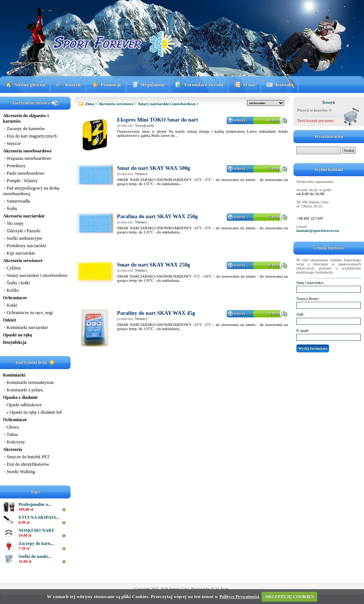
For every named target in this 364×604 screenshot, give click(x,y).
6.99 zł (24, 522)
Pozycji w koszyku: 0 (314, 110)
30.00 (273, 265)
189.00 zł (26, 509)
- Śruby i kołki (17, 283)
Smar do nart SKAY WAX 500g (154, 168)
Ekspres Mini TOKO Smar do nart (157, 120)
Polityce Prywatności (239, 597)
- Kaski (10, 305)
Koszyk (73, 85)
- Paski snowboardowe (24, 173)
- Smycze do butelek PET (26, 457)
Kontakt (284, 85)
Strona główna (30, 85)
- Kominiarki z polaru (23, 390)
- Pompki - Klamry (20, 181)
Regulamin (153, 85)
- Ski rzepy (13, 223)
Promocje (111, 85)
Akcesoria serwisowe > (118, 104)
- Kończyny (14, 442)
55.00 (273, 168)
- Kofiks (11, 290)
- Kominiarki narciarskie (25, 327)
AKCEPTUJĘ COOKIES (289, 597)
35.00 (273, 217)
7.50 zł (24, 548)
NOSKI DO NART (36, 530)
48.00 (273, 120)
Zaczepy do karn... (36, 543)
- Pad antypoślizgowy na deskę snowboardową (31, 191)
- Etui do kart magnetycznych (30, 136)
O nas (249, 85)
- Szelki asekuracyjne (23, 238)
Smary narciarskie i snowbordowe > (168, 104)
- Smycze (12, 143)
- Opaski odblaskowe (22, 405)
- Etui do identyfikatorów (26, 464)
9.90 (274, 313)
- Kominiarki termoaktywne (28, 382)
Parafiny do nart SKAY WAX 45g (156, 313)
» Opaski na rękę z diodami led (32, 412)
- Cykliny (12, 268)
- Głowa (11, 427)
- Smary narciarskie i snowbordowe (35, 275)
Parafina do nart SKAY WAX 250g (157, 216)
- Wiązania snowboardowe (27, 158)
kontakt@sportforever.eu (318, 231)
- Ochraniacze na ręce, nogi (28, 313)
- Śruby (10, 209)
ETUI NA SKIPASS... (39, 517)
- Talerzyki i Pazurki (22, 231)
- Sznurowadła (17, 201)
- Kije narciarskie (19, 253)
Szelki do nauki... (35, 556)
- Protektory (14, 166)
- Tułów (11, 435)
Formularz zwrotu (204, 85)
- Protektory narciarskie (25, 246)
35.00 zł (25, 561)
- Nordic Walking (19, 472)
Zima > (91, 104)
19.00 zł (25, 535)
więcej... (241, 120)
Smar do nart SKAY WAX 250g (154, 265)
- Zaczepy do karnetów (24, 129)
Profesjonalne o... (35, 504)
